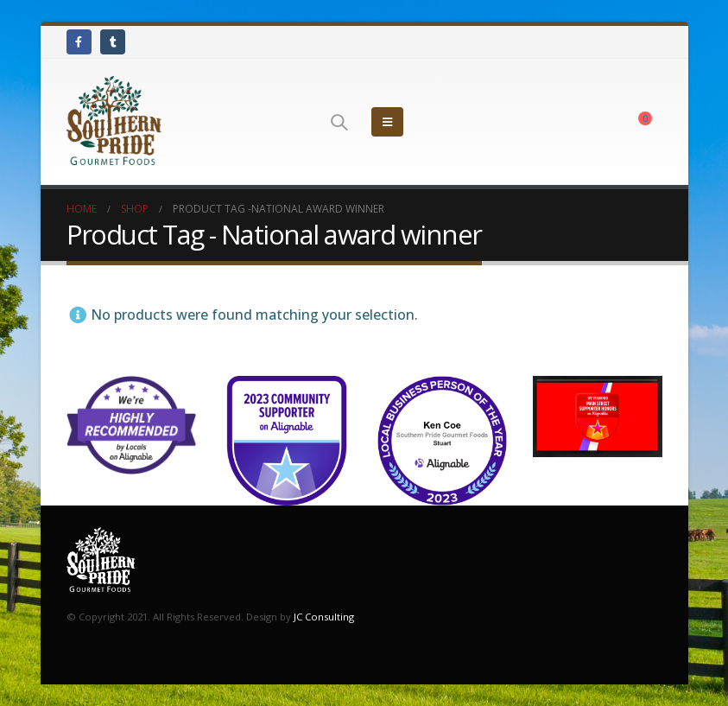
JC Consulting (324, 617)
